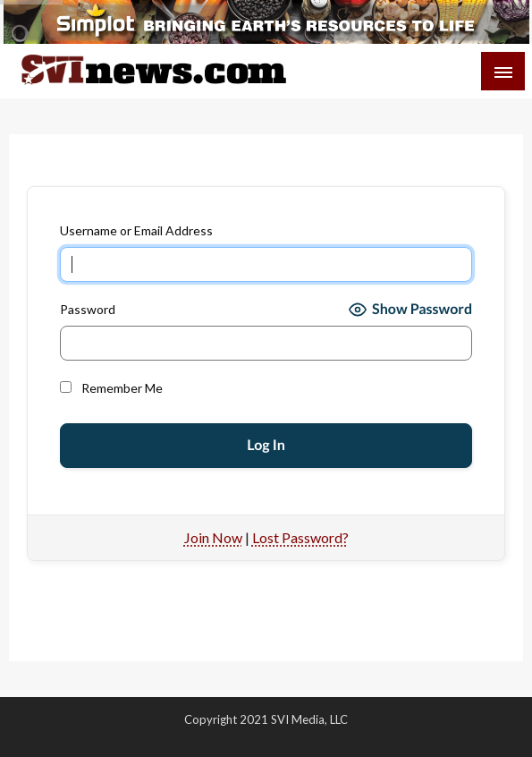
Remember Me (111, 388)
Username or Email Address (136, 230)
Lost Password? (300, 537)
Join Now (213, 537)
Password (88, 309)
